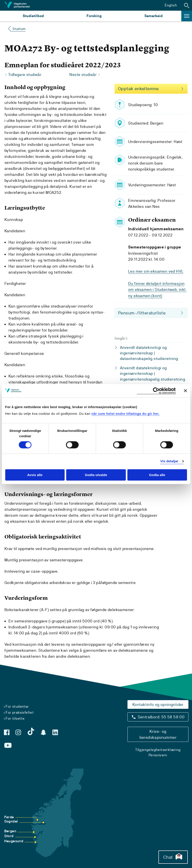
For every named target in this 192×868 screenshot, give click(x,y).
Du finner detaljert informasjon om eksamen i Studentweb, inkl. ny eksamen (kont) (157, 289)
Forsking (94, 16)
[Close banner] (185, 391)
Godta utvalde (96, 475)
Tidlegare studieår (25, 75)
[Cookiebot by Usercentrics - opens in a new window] (156, 391)
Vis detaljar (169, 461)
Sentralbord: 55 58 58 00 (161, 717)
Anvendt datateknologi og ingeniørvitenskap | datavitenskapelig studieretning (149, 353)
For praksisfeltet (20, 712)
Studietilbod (33, 16)
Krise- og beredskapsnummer (158, 734)
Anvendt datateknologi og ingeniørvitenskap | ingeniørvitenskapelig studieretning (153, 373)
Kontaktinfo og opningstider (158, 704)
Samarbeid (154, 16)
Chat (173, 857)
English (171, 5)
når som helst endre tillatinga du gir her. (125, 414)
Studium (19, 29)
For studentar (17, 706)
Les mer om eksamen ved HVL (156, 271)
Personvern (158, 755)
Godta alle (157, 475)
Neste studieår (83, 75)
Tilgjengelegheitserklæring (158, 750)
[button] (187, 5)
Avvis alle (35, 475)
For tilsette (15, 718)
